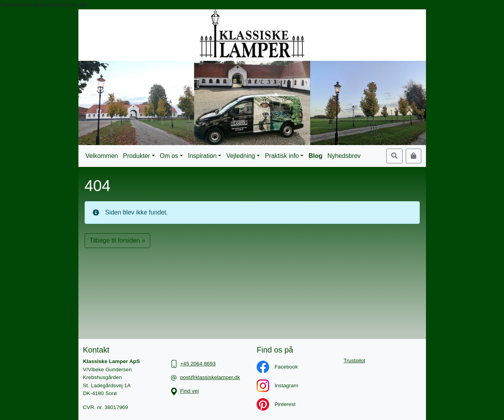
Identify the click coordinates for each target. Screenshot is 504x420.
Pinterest (272, 404)
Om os (169, 156)
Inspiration (202, 156)
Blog (316, 156)
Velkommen (102, 156)
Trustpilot (354, 361)
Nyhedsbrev (344, 156)
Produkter (136, 156)
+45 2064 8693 (198, 364)
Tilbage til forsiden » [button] (118, 240)
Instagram (273, 385)
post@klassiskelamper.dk (210, 377)
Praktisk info (282, 156)
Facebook (273, 367)
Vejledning (241, 156)
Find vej (190, 391)
